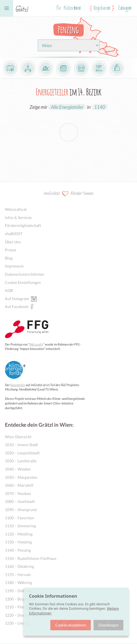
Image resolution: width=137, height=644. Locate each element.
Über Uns (13, 242)
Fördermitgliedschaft (23, 225)
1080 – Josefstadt (20, 501)
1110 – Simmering (20, 526)
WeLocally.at (16, 209)
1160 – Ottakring (19, 566)
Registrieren (102, 8)
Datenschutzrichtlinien (24, 274)
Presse (11, 250)
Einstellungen (108, 625)
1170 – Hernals (18, 575)
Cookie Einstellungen (23, 282)
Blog (9, 258)
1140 (100, 107)
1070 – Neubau (18, 493)
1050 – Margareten (21, 477)
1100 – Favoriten (19, 518)
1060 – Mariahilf (19, 485)
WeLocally (36, 344)
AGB (9, 290)
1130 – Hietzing (18, 542)
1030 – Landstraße (21, 461)
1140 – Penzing (18, 550)
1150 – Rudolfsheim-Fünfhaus (31, 558)
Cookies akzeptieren (71, 625)
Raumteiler (18, 385)
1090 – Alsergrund (21, 510)
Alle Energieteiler (67, 107)
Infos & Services (18, 217)
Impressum (14, 266)
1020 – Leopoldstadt (22, 453)
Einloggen (125, 8)
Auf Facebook (17, 306)
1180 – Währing (18, 582)
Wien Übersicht (18, 437)
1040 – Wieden (18, 469)
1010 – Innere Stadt (21, 445)
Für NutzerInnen (69, 8)
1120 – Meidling (19, 534)
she (14, 234)
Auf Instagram (17, 298)
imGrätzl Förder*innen (68, 194)
